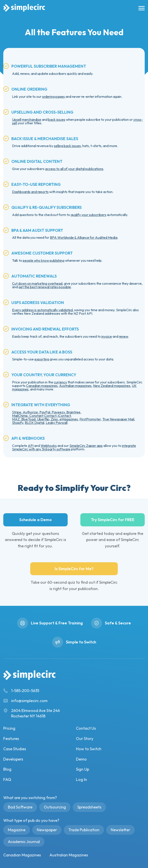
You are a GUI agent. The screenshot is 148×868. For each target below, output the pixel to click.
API (31, 446)
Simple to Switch (81, 642)
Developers (13, 759)
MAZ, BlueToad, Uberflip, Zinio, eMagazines (45, 419)
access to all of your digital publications (74, 169)
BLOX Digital (34, 423)
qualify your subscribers (88, 215)
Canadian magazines (42, 386)
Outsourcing (55, 807)
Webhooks (49, 446)
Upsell (17, 119)
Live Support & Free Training (57, 623)
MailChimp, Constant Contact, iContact (41, 416)
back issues (57, 119)
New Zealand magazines (112, 386)
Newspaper (47, 830)
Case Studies (15, 749)
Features (11, 739)
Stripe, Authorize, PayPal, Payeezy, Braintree (46, 412)
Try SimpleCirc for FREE (113, 520)
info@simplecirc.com (29, 701)
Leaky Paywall (57, 423)
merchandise (32, 119)
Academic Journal (24, 842)
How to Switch (89, 749)
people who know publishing (44, 260)
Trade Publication (84, 830)
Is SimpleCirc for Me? (74, 569)
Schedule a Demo (35, 520)
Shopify (18, 423)
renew (123, 336)
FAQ (7, 779)
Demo (81, 759)
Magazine (17, 830)
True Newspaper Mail (118, 419)
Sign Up (83, 769)
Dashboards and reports (30, 192)
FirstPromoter (90, 419)
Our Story (85, 739)
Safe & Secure (118, 623)
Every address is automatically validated (42, 310)
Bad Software (20, 807)
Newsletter (120, 830)
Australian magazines (75, 386)
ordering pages (53, 97)
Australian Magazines (69, 855)
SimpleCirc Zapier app (86, 446)
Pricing (9, 728)
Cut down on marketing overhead (37, 283)
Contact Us (86, 728)
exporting (42, 359)
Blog (7, 769)
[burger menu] (140, 8)
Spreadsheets (89, 807)
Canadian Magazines (22, 855)
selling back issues (67, 146)
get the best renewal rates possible (45, 287)
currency (60, 382)
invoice (107, 336)
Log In (81, 779)
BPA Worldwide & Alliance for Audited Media (84, 237)
